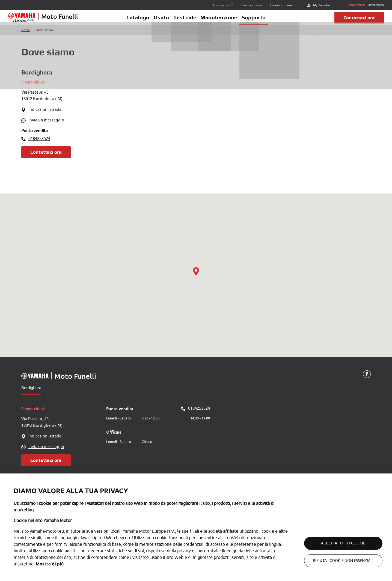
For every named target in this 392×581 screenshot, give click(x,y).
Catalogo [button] (130, 21)
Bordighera (31, 395)
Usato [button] (158, 21)
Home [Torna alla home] (26, 38)
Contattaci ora (357, 21)
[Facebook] (367, 382)
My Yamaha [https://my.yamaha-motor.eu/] (318, 5)
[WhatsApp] (100, 128)
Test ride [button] (185, 21)
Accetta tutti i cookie (337, 543)
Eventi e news (252, 5)
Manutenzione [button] (223, 21)
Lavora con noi (281, 5)
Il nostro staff (223, 5)
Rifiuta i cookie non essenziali (337, 561)
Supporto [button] (262, 21)
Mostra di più (50, 564)
